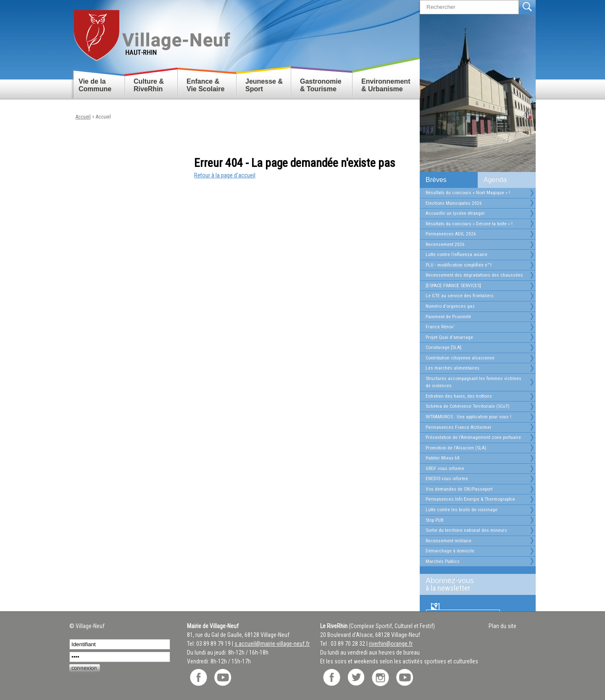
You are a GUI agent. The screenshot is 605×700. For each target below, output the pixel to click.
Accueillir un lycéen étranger (455, 213)
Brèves (436, 180)
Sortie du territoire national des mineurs (466, 530)
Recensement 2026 (445, 244)
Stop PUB (435, 520)
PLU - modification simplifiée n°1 (459, 265)
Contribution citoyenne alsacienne (460, 358)
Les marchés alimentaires (452, 368)
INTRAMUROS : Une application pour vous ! (468, 417)
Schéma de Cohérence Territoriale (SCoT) (468, 406)
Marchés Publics (443, 561)
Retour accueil (151, 32)
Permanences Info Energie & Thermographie (470, 499)
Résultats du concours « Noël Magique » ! (468, 193)
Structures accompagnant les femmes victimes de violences (473, 382)
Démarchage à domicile (450, 551)
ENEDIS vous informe (447, 478)
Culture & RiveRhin (149, 85)
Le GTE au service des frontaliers (460, 296)
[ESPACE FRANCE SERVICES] (453, 285)
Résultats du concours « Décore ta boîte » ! (469, 224)
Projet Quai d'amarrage (449, 337)
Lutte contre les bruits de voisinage (462, 510)
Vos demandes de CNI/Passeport (459, 489)
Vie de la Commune (95, 85)
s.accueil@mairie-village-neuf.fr (272, 644)
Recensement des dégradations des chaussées (474, 275)
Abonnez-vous (474, 584)
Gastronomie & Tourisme (321, 85)
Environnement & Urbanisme (386, 85)
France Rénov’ (440, 327)
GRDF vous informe (445, 468)
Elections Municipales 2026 (454, 203)
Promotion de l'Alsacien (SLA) (456, 448)
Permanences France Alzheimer (459, 427)
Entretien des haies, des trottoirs (459, 396)
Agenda (495, 180)
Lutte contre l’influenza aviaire (456, 254)
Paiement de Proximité (448, 317)
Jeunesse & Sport (264, 85)
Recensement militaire (448, 541)
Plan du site (502, 626)
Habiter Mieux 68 (443, 458)
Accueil (83, 117)
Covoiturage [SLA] (443, 347)
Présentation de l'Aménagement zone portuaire (473, 437)
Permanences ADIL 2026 (451, 234)
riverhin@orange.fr (391, 644)
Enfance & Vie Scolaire (205, 85)
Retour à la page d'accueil (225, 175)
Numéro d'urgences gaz (450, 306)
